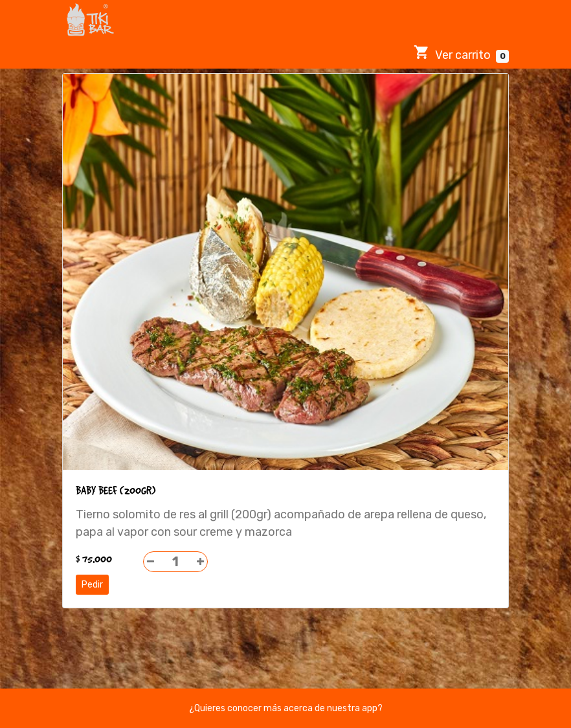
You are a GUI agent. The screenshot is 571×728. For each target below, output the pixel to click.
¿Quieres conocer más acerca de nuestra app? (286, 708)
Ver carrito (461, 53)
